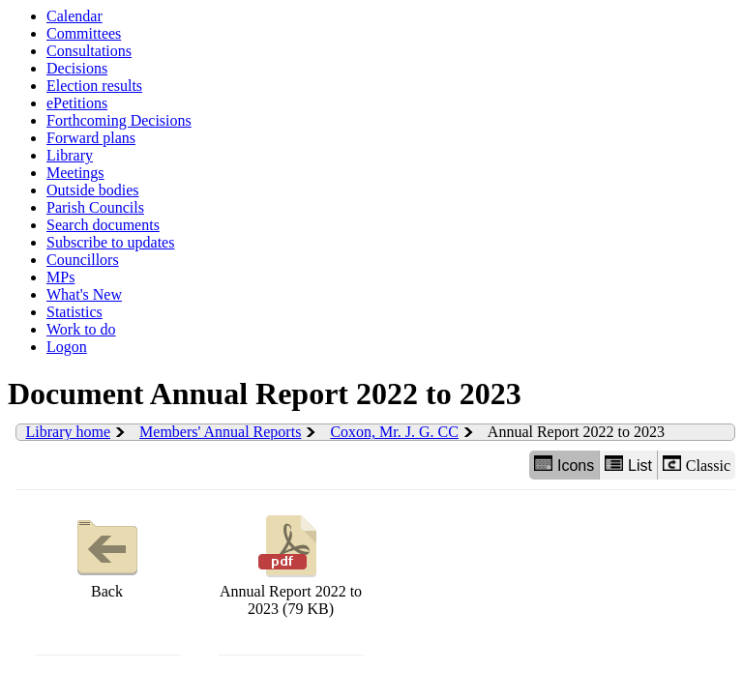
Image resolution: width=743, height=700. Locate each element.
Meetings (75, 173)
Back (107, 554)
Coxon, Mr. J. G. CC (394, 432)
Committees (84, 33)
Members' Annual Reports (220, 432)
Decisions (77, 68)
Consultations (89, 51)
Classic (697, 465)
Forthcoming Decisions (119, 120)
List (628, 465)
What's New (84, 294)
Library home (69, 432)
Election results (94, 86)
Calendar (74, 16)
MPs (60, 277)
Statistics (74, 312)
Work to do (81, 329)
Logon (67, 347)
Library (70, 155)
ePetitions (77, 103)
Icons (564, 465)
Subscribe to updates (110, 242)
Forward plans (91, 138)
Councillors (83, 260)
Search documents (103, 225)
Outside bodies (93, 190)
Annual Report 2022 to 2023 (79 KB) (291, 563)
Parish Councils (95, 207)
